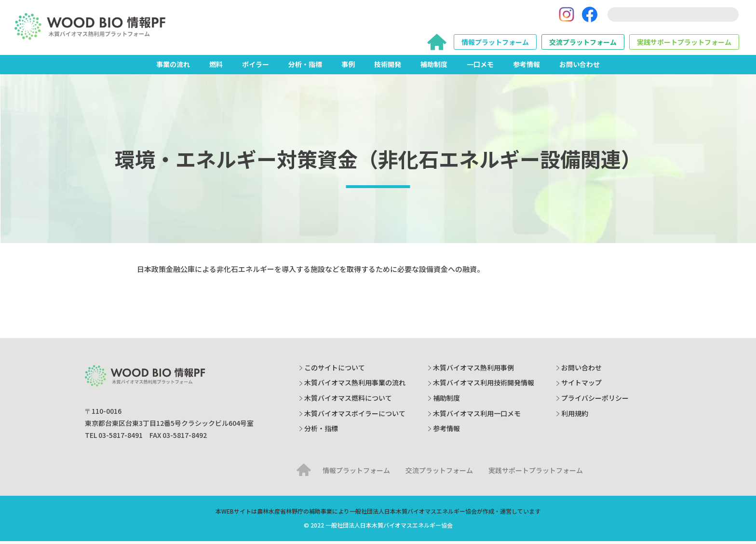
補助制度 (434, 67)
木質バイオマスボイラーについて (355, 416)
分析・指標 (305, 67)
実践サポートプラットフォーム (684, 43)
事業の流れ (173, 67)
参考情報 (526, 67)
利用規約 (575, 416)
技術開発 (388, 67)
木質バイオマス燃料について (348, 401)
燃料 (216, 67)
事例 (348, 67)
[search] (673, 16)
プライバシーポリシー (595, 401)
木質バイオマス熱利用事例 (473, 370)
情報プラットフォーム (495, 43)
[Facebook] (590, 16)
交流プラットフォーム (583, 43)
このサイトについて (335, 370)
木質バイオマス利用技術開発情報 (484, 386)
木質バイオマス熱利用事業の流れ (355, 386)
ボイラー (256, 67)
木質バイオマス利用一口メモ (477, 416)
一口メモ (480, 67)
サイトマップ (581, 386)
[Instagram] (567, 16)
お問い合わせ (580, 67)
